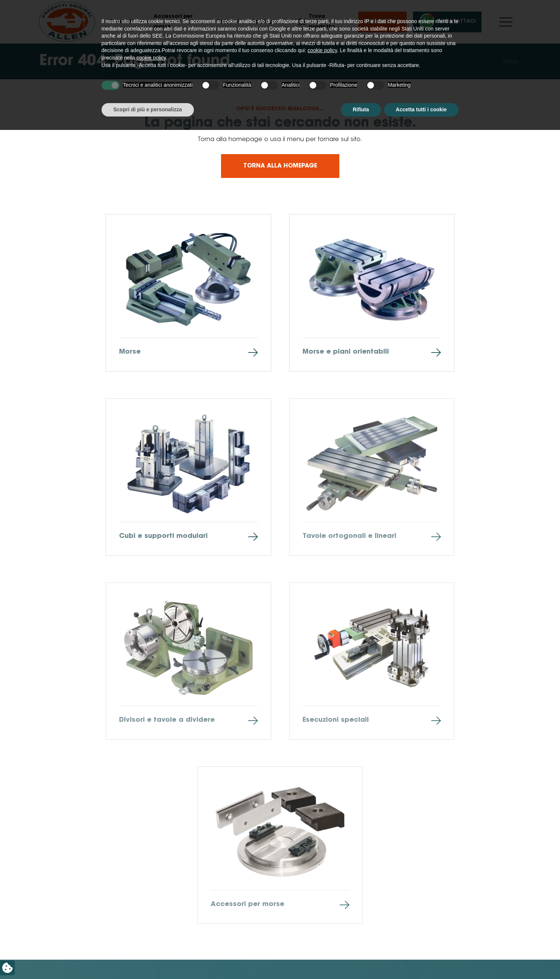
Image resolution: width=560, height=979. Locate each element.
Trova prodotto (316, 22)
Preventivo (383, 22)
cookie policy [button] (322, 900)
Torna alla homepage (280, 166)
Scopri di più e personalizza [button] (148, 959)
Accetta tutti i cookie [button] (421, 959)
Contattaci (446, 22)
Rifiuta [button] (361, 959)
